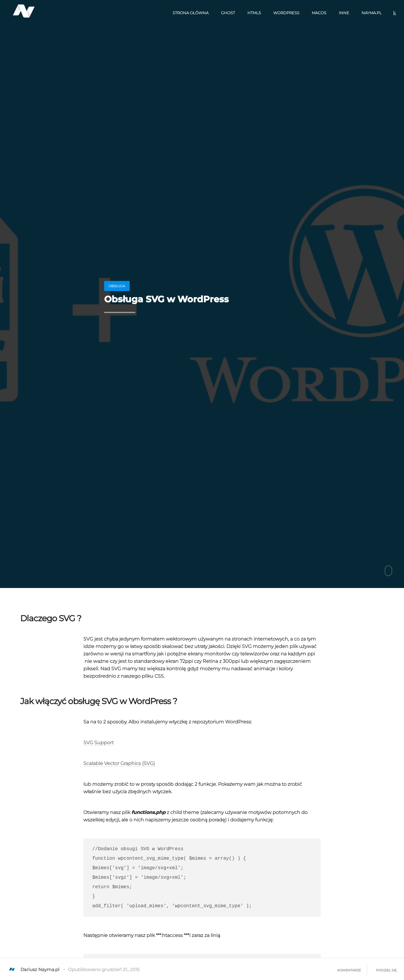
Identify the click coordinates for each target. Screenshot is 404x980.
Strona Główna (191, 13)
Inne (344, 13)
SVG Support (98, 743)
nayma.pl (372, 13)
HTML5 (254, 13)
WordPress (286, 13)
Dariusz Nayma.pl (33, 969)
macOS (319, 13)
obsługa (117, 286)
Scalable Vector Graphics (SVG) (119, 763)
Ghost (228, 13)
